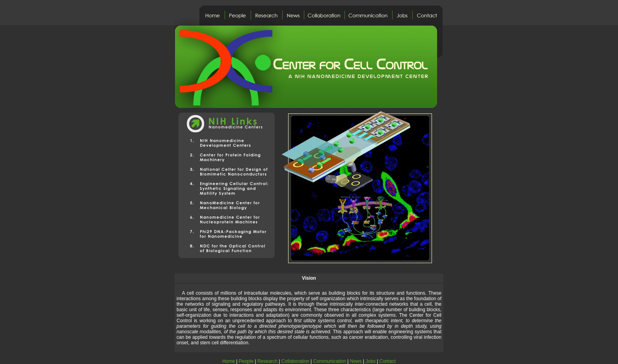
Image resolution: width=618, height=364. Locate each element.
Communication (330, 361)
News (356, 361)
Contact (388, 361)
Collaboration (295, 361)
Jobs (371, 361)
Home (229, 361)
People (246, 361)
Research (267, 361)
